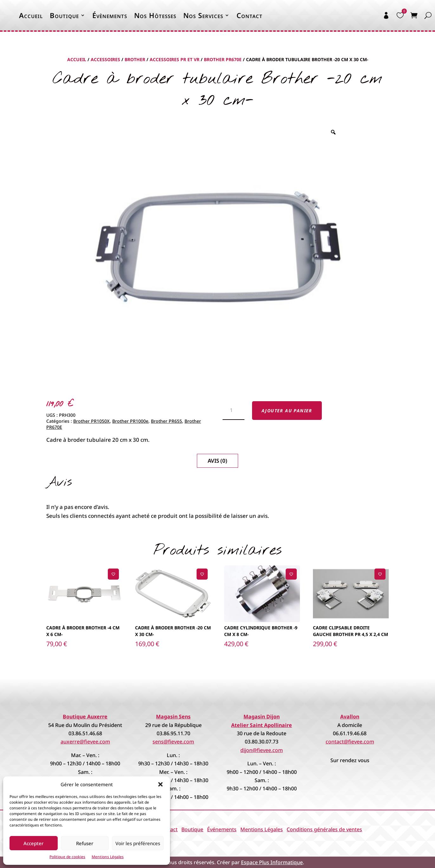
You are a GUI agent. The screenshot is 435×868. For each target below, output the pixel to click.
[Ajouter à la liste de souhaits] (113, 574)
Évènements (110, 15)
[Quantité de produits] (234, 411)
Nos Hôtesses (155, 15)
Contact (250, 15)
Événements (222, 829)
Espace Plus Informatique (272, 862)
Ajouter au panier (287, 411)
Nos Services (203, 15)
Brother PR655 (166, 421)
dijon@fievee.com (262, 750)
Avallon (350, 717)
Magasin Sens (173, 717)
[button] (160, 784)
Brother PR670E (223, 59)
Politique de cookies (67, 857)
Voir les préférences (138, 843)
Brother (135, 59)
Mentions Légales (108, 857)
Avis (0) (217, 461)
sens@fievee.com (173, 742)
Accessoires (105, 59)
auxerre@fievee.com (85, 742)
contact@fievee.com (350, 742)
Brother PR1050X (91, 421)
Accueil (31, 15)
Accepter (33, 843)
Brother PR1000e (130, 421)
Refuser (85, 843)
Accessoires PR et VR (175, 59)
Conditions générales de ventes (324, 829)
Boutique (64, 15)
